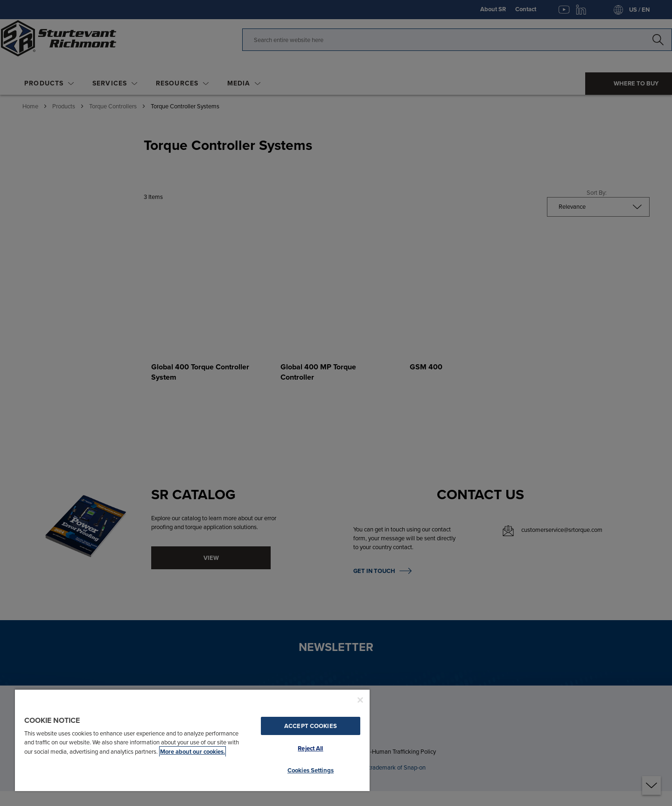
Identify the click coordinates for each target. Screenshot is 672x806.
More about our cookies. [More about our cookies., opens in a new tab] (192, 752)
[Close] (360, 700)
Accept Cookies (311, 726)
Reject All (310, 748)
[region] (192, 740)
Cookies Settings (311, 770)
